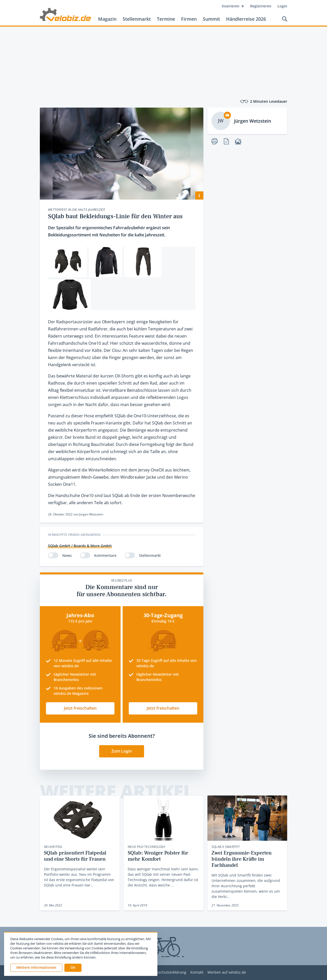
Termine (166, 19)
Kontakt (197, 972)
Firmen (189, 19)
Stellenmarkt (137, 19)
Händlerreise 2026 (246, 19)
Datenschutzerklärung (167, 972)
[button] (73, 968)
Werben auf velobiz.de (227, 972)
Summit (211, 19)
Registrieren (261, 6)
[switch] (53, 555)
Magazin (107, 19)
